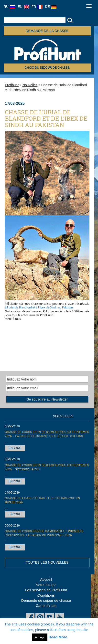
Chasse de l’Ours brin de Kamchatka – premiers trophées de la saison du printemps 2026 (44, 533)
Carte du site (46, 606)
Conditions (46, 595)
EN (23, 7)
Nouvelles (30, 85)
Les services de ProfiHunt (46, 590)
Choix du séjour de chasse (47, 68)
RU (9, 7)
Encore (15, 448)
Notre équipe (46, 585)
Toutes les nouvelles (47, 562)
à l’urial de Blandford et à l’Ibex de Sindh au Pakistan (39, 308)
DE (51, 7)
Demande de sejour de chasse (46, 600)
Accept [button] (40, 637)
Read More (58, 637)
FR (37, 7)
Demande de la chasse (47, 31)
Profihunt (12, 85)
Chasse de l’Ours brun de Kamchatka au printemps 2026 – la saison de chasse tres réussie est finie (47, 434)
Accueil (46, 579)
